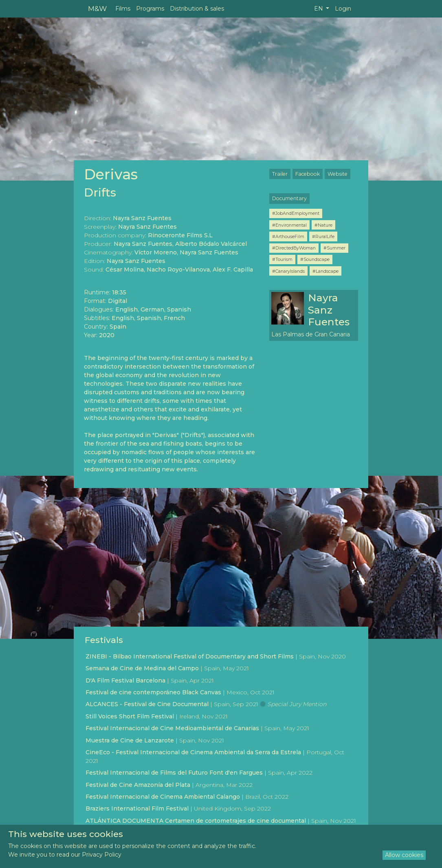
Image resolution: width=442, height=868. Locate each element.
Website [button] (338, 174)
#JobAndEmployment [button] (296, 213)
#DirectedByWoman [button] (294, 248)
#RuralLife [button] (323, 236)
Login (343, 9)
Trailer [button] (280, 174)
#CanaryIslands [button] (288, 271)
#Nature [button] (323, 225)
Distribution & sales (197, 9)
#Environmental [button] (289, 225)
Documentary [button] (289, 198)
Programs (150, 9)
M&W (97, 8)
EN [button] (319, 9)
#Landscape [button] (325, 271)
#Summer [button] (334, 248)
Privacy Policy (102, 855)
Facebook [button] (308, 174)
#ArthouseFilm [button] (288, 236)
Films (123, 9)
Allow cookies (404, 855)
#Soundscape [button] (315, 259)
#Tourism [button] (282, 259)
